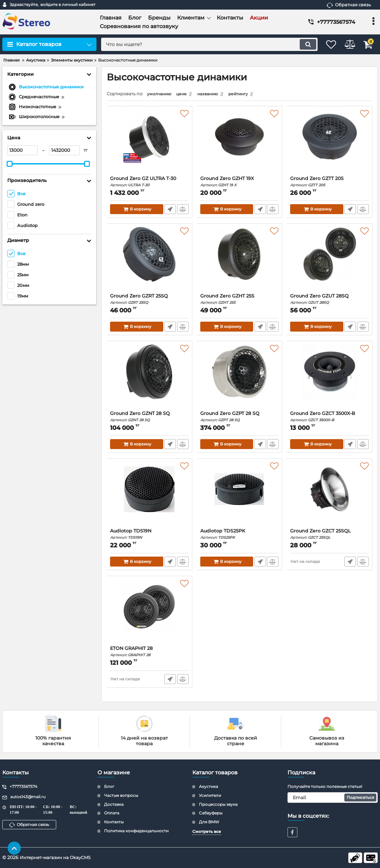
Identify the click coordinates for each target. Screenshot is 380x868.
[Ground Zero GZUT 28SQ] (330, 262)
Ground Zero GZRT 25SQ (150, 301)
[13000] (22, 150)
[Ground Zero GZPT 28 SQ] (240, 379)
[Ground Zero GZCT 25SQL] (330, 497)
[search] (202, 44)
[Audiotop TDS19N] (150, 497)
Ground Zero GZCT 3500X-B (330, 418)
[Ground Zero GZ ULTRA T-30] (150, 144)
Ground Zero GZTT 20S (330, 183)
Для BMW (209, 822)
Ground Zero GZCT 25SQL (330, 536)
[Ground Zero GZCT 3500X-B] (330, 379)
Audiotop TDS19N (150, 536)
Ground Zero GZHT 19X (240, 183)
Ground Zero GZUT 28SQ (330, 301)
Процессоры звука (218, 804)
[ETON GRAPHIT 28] (150, 614)
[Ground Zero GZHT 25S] (240, 262)
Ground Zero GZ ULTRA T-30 (150, 183)
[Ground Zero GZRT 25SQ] (150, 262)
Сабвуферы (211, 813)
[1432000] (64, 150)
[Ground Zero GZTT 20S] (330, 144)
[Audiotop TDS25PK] (240, 497)
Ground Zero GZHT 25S (240, 301)
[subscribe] (333, 798)
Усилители (210, 795)
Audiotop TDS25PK (240, 536)
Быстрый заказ (170, 211)
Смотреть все (207, 831)
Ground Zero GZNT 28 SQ (150, 418)
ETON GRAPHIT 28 (150, 653)
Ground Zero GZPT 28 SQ (240, 418)
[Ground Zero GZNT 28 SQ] (150, 379)
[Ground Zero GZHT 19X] (240, 144)
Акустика (209, 786)
